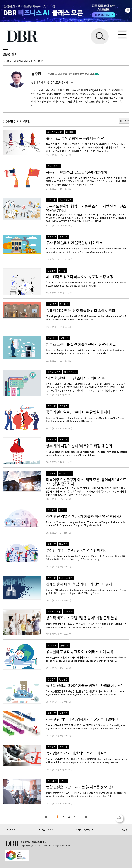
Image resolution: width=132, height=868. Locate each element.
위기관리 (70, 132)
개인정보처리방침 (45, 830)
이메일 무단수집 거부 (86, 830)
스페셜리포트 (54, 166)
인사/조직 (52, 304)
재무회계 (63, 544)
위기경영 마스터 (55, 132)
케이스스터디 (70, 372)
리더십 (62, 270)
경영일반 (63, 236)
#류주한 (8, 121)
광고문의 (125, 830)
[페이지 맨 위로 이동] (120, 819)
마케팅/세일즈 (54, 372)
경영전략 (52, 200)
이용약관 (11, 830)
